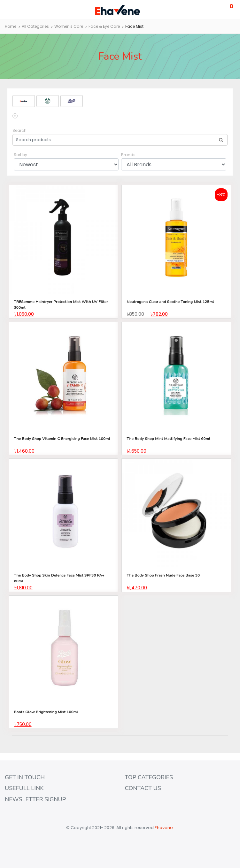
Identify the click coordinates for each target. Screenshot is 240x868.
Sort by (20, 155)
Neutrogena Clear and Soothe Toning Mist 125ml (170, 302)
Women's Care (69, 26)
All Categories (35, 26)
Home (11, 26)
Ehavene (164, 828)
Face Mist (134, 26)
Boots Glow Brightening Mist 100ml (46, 712)
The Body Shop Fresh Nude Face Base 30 (163, 575)
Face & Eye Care (104, 26)
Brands (128, 155)
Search (19, 130)
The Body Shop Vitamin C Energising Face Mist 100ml (62, 439)
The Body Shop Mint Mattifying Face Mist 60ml (168, 439)
